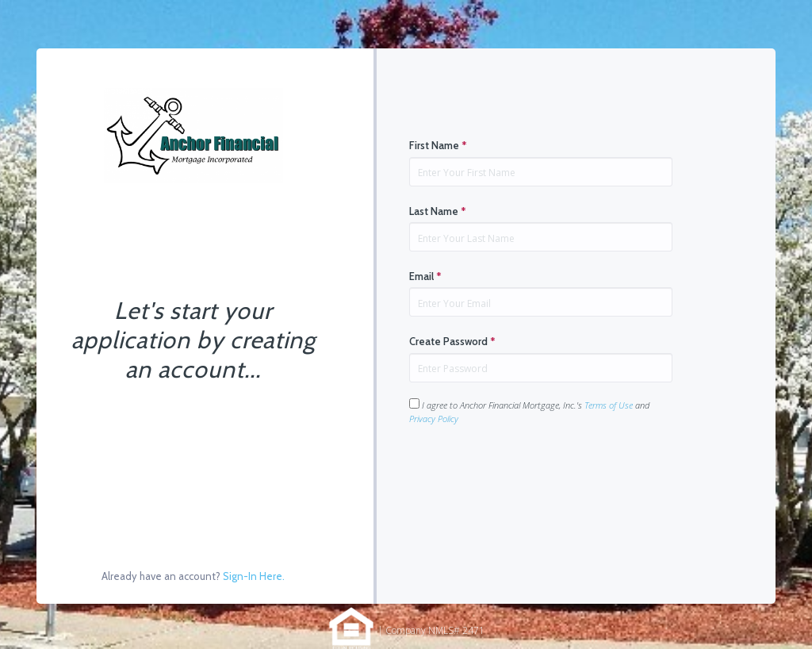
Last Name (438, 211)
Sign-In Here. (254, 576)
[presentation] (530, 475)
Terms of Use (609, 405)
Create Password (452, 341)
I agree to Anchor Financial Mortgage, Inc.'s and (529, 411)
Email (425, 276)
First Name (438, 145)
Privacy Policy (434, 419)
